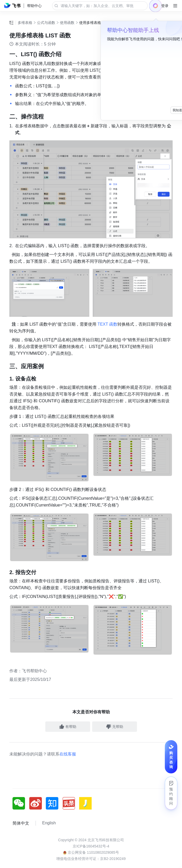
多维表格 (25, 23)
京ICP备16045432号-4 (91, 793)
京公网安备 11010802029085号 (91, 799)
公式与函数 (46, 23)
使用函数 (67, 23)
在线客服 (68, 701)
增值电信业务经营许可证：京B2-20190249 (91, 805)
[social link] (21, 750)
